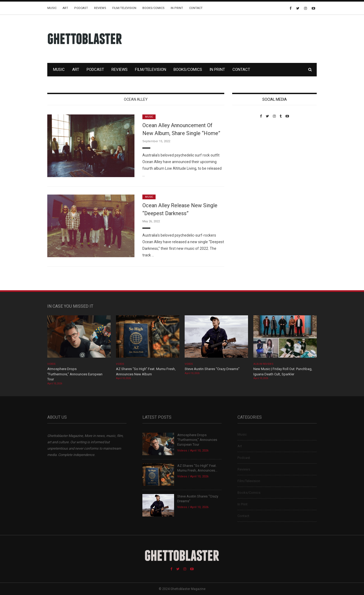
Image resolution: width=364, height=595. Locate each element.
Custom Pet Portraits (248, 154)
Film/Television (124, 8)
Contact (196, 8)
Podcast (81, 8)
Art (65, 8)
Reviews (100, 8)
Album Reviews (263, 364)
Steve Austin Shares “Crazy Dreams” (213, 369)
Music (52, 8)
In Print (177, 8)
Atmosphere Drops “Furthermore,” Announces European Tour (75, 374)
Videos (51, 364)
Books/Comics (153, 8)
